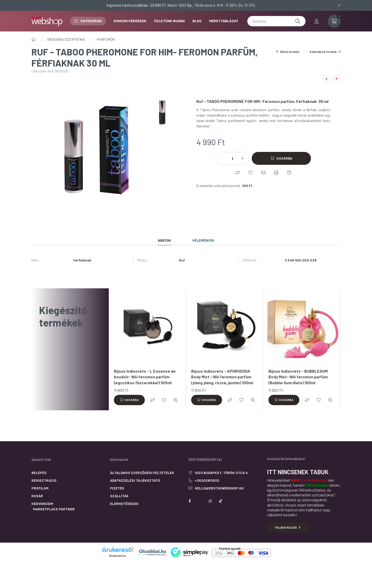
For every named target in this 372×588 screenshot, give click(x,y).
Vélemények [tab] (203, 240)
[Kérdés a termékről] (289, 173)
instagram (210, 501)
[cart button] (334, 21)
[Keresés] (276, 21)
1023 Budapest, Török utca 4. (222, 473)
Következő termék (325, 52)
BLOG (197, 21)
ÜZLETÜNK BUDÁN (169, 21)
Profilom (40, 488)
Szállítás (119, 496)
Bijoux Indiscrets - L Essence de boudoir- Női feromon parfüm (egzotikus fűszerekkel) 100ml (145, 377)
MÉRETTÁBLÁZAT (224, 21)
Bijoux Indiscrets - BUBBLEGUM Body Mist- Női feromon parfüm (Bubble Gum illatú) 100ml (298, 377)
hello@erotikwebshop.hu (219, 488)
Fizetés (117, 488)
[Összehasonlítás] (238, 173)
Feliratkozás (288, 527)
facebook (190, 501)
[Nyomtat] (276, 173)
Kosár (37, 496)
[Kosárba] (281, 158)
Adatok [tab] (164, 240)
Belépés (39, 473)
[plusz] (242, 158)
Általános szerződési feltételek (142, 473)
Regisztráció (44, 480)
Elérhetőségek (124, 504)
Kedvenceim (42, 504)
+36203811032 (207, 480)
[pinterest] (337, 79)
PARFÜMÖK (106, 39)
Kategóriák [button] (88, 21)
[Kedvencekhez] (250, 173)
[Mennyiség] (232, 158)
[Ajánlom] (263, 173)
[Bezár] (339, 5)
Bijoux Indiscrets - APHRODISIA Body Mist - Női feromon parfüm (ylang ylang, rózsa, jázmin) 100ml (222, 377)
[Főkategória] (33, 39)
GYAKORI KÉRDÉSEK (130, 21)
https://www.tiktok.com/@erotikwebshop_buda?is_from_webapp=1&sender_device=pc (221, 501)
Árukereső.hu (118, 556)
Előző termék (288, 52)
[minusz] (222, 158)
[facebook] (326, 79)
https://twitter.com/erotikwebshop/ (200, 501)
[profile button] (317, 21)
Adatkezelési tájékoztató (135, 480)
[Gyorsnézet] (176, 400)
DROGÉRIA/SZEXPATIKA (66, 39)
